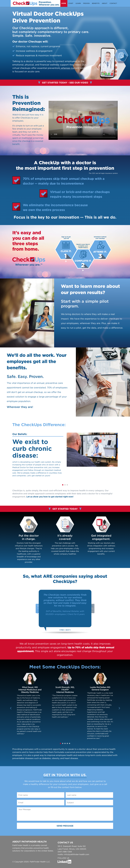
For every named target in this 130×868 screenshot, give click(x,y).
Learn (78, 3)
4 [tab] (67, 744)
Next (119, 707)
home (64, 3)
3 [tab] (67, 485)
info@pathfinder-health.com (77, 854)
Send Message (65, 826)
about (105, 3)
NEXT (68, 630)
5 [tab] (70, 744)
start (71, 3)
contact (113, 3)
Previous (11, 707)
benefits (96, 3)
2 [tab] (65, 485)
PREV (62, 630)
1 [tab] (63, 485)
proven (86, 3)
